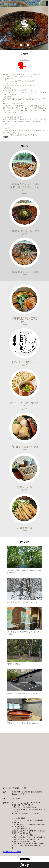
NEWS (24, 54)
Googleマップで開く (19, 794)
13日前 (6, 137)
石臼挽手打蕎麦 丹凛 (24, 29)
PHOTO (25, 542)
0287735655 (16, 799)
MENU (25, 146)
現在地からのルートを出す (12, 852)
